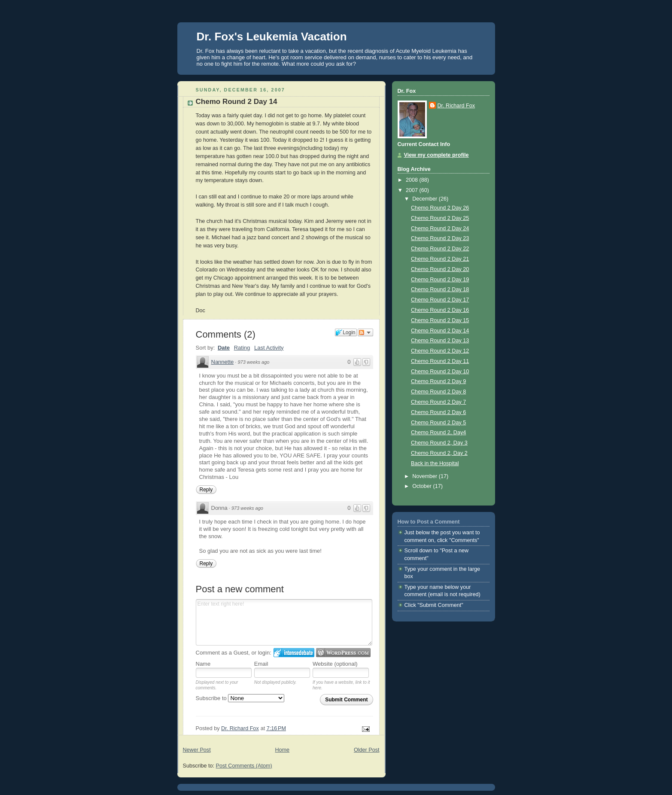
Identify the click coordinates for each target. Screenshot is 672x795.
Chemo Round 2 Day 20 (440, 269)
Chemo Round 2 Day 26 (440, 208)
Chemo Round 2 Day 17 (440, 300)
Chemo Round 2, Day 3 (439, 443)
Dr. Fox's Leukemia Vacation (272, 37)
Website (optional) (335, 664)
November (426, 476)
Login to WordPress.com (343, 653)
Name (203, 664)
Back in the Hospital (435, 463)
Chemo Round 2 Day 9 (438, 381)
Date (224, 348)
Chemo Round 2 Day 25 (440, 218)
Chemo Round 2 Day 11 (440, 361)
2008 (413, 180)
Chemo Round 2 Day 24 (440, 228)
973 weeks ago (253, 362)
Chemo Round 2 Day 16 (440, 310)
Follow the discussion (365, 332)
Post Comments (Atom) (244, 766)
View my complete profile (436, 155)
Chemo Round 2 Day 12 (440, 351)
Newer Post (197, 750)
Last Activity (269, 348)
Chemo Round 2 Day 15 (440, 320)
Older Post (367, 750)
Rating (242, 348)
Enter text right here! (284, 622)
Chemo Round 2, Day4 (438, 433)
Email (261, 664)
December (426, 199)
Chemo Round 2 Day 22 (440, 249)
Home (282, 750)
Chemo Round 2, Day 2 (439, 453)
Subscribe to (240, 698)
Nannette (223, 362)
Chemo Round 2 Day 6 (438, 412)
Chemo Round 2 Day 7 (438, 402)
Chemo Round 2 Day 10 (440, 372)
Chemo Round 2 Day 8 (438, 392)
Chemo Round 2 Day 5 (438, 423)
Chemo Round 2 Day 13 (440, 341)
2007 (413, 190)
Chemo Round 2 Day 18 (440, 289)
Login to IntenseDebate (294, 653)
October (423, 486)
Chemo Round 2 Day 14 (440, 331)
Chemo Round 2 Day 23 (440, 238)
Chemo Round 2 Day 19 (440, 280)
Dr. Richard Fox (456, 106)
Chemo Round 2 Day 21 (440, 259)
